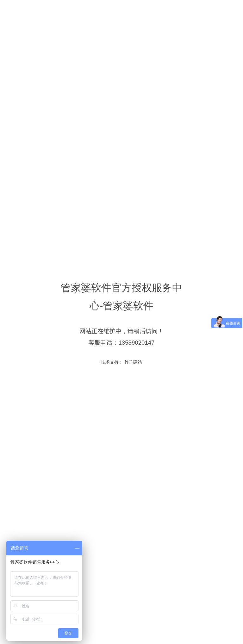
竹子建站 (133, 362)
